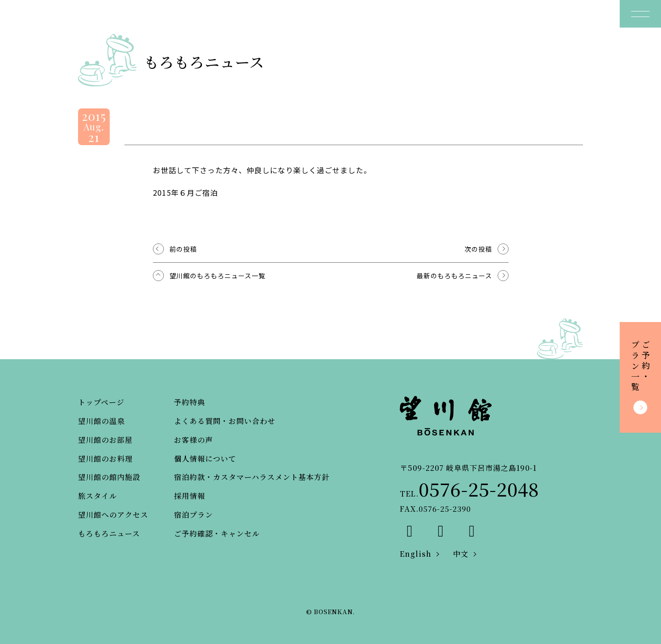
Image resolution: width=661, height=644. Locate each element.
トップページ (101, 402)
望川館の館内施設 (109, 477)
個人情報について (205, 459)
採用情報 (190, 496)
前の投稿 (183, 249)
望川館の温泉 (101, 421)
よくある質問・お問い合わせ (225, 421)
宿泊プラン (193, 515)
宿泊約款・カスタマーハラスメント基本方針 (252, 477)
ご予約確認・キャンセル (217, 534)
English (416, 554)
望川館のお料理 (105, 459)
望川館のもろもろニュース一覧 (217, 276)
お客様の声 (193, 440)
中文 (461, 554)
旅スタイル (98, 496)
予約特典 (190, 402)
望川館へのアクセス (113, 515)
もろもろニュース (109, 534)
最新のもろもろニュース (454, 276)
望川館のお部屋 (105, 440)
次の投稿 (478, 249)
